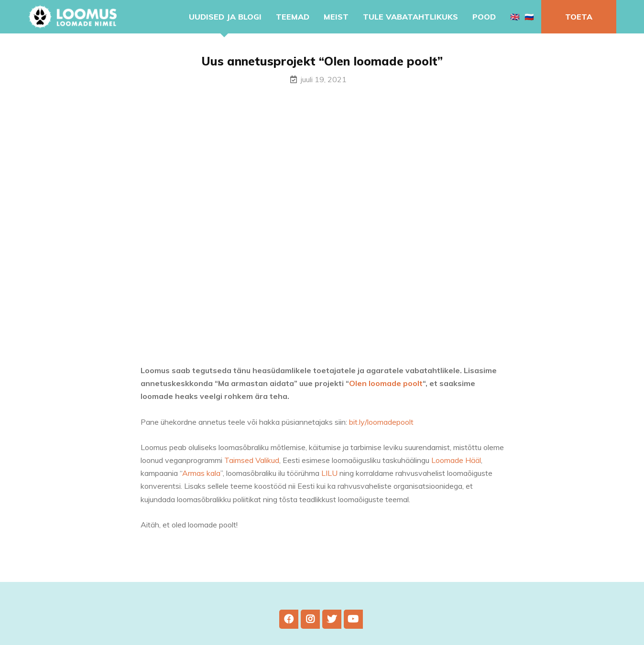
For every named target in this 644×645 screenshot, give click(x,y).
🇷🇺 (529, 17)
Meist (336, 17)
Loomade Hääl (456, 466)
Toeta (579, 17)
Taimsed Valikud (252, 466)
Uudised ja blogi (225, 17)
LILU (329, 479)
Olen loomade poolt (386, 389)
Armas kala (201, 479)
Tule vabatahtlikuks (410, 17)
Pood (484, 17)
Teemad (293, 17)
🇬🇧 (515, 17)
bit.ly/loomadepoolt (381, 428)
